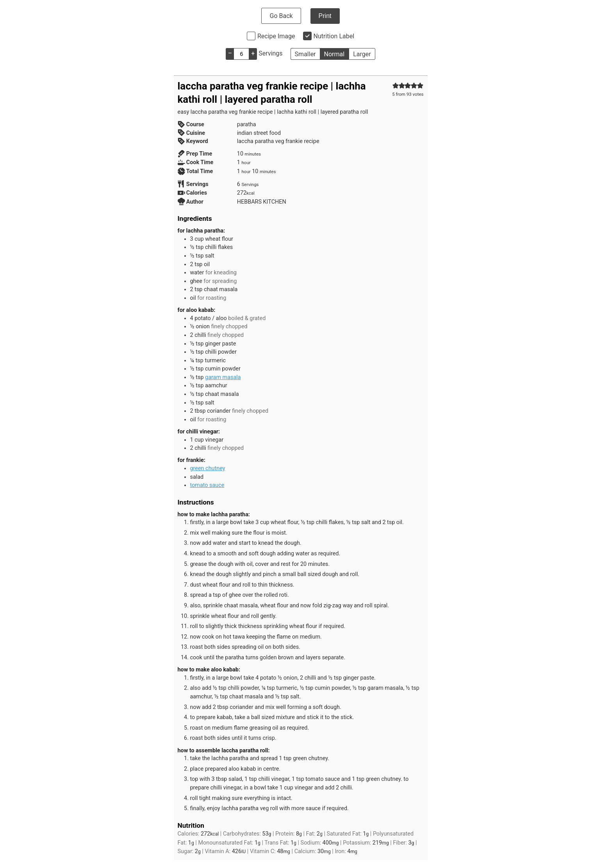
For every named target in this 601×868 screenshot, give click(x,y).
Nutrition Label (334, 36)
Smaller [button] (305, 54)
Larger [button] (362, 54)
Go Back (281, 16)
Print (325, 16)
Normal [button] (334, 54)
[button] (396, 86)
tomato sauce (207, 485)
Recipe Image (276, 36)
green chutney (208, 468)
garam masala (223, 377)
